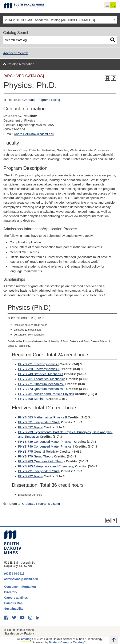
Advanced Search (16, 53)
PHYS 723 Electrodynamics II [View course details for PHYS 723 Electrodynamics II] (39, 369)
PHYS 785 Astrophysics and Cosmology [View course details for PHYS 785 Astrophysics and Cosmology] (46, 466)
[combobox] (60, 20)
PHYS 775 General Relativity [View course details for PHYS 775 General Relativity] (38, 451)
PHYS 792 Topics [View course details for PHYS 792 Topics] (30, 476)
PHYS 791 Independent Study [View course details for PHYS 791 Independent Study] (39, 471)
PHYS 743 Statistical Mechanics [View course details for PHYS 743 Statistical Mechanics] (41, 374)
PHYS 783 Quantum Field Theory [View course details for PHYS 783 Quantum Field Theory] (42, 461)
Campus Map (13, 603)
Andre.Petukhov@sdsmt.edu (34, 134)
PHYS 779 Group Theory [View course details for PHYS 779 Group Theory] (36, 456)
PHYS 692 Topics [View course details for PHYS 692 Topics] (30, 427)
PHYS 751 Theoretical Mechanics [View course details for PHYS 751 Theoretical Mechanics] (42, 379)
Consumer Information (20, 587)
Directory (11, 592)
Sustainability (14, 609)
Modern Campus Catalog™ (68, 642)
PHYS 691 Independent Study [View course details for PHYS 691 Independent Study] (39, 422)
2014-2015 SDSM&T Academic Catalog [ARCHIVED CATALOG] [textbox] (50, 20)
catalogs (27, 639)
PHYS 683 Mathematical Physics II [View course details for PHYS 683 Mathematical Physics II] (43, 417)
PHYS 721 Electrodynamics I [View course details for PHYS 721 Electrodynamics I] (38, 364)
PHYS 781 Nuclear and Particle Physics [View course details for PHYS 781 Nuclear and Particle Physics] (46, 394)
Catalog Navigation (21, 64)
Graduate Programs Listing (41, 100)
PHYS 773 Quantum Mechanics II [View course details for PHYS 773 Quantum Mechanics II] (42, 389)
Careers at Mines (16, 598)
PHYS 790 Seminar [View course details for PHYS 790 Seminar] (32, 399)
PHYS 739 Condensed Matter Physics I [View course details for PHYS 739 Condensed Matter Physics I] (46, 442)
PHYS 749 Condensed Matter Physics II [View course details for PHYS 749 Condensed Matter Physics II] (46, 446)
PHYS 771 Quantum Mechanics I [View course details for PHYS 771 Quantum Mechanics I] (41, 384)
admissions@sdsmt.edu (21, 579)
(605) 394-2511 (14, 574)
